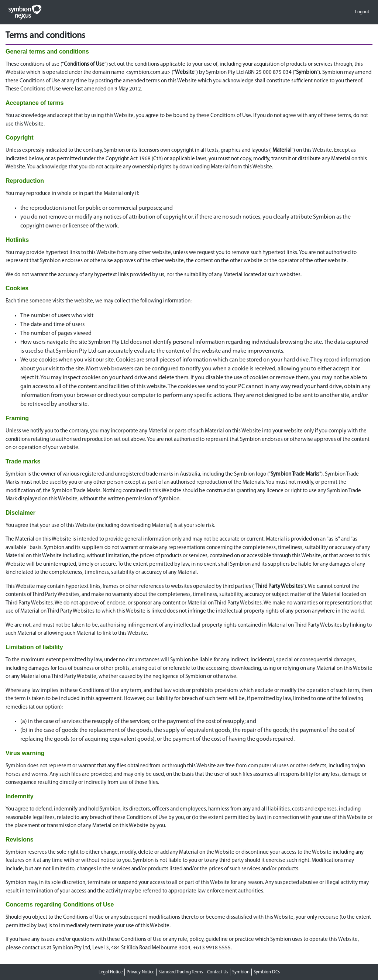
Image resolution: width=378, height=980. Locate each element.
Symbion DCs (267, 972)
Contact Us (218, 972)
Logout (362, 12)
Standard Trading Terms (181, 972)
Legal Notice (111, 972)
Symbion (241, 972)
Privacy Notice (140, 972)
